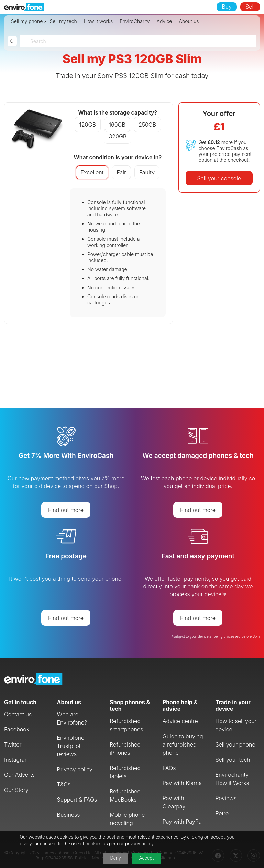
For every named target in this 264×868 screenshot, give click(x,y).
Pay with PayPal (183, 822)
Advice (164, 21)
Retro (222, 813)
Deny (116, 858)
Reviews (226, 798)
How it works (98, 21)
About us (189, 21)
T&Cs (64, 784)
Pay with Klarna (182, 783)
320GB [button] (118, 136)
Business (69, 815)
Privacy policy (75, 769)
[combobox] (31, 41)
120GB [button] (88, 125)
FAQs (169, 768)
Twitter (13, 744)
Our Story (16, 790)
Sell (250, 7)
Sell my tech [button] (63, 21)
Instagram (17, 760)
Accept (147, 858)
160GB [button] (117, 125)
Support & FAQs (77, 800)
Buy (227, 7)
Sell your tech (233, 760)
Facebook (17, 729)
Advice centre (180, 721)
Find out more (66, 510)
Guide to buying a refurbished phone (183, 744)
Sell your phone (235, 744)
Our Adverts (19, 775)
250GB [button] (147, 125)
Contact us (18, 714)
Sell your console (219, 178)
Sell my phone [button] (27, 21)
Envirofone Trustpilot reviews (71, 746)
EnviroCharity (135, 21)
